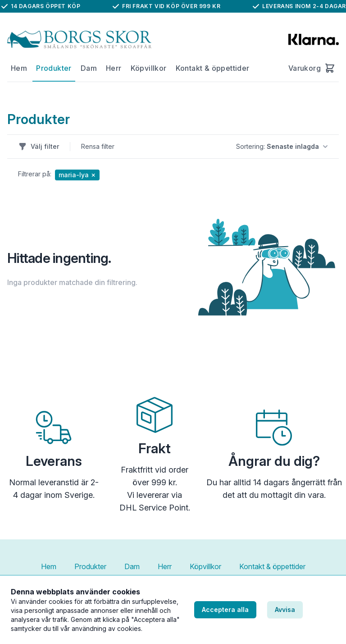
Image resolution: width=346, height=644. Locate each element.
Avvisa (285, 609)
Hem (19, 68)
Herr (114, 68)
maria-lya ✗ (77, 175)
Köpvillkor (149, 68)
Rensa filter (98, 146)
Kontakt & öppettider (213, 68)
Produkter (54, 68)
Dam (89, 68)
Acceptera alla (225, 609)
